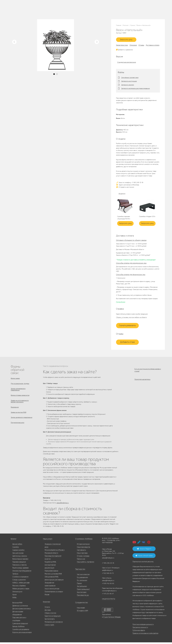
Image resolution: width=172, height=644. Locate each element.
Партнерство (79, 571)
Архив (14, 596)
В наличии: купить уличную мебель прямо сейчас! (86, 2)
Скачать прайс (49, 626)
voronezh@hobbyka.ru (109, 592)
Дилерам (23, 11)
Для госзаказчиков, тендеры (20, 385)
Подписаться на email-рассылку (143, 563)
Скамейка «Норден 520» (147, 217)
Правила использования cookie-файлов (145, 635)
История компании (83, 546)
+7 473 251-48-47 (124, 7)
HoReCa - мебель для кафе (21, 584)
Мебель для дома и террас (21, 590)
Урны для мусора (18, 555)
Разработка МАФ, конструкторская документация (50, 566)
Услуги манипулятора (52, 590)
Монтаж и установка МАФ (53, 575)
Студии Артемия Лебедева (112, 619)
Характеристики (122, 46)
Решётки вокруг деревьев (20, 569)
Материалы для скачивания (54, 624)
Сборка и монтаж (50, 615)
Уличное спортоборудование (22, 572)
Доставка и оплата (56, 11)
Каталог (23, 8)
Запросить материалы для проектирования (135, 89)
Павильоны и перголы (20, 566)
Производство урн (83, 597)
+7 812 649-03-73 (103, 9)
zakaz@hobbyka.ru (104, 12)
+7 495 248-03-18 (108, 565)
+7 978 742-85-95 (124, 9)
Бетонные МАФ (17, 604)
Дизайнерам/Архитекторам (77, 12)
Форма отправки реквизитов (20, 398)
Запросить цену (127, 40)
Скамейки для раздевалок (21, 631)
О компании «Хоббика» (83, 541)
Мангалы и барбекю (19, 587)
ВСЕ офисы (113, 12)
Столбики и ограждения (20, 578)
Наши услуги (47, 541)
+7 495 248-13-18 (103, 7)
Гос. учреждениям (86, 7)
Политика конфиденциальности (143, 626)
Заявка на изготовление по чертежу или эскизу (20, 404)
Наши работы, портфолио (86, 563)
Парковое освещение (19, 563)
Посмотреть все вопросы (142, 381)
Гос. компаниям (73, 9)
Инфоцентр (35, 11)
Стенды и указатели (19, 581)
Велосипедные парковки (20, 561)
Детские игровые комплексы (22, 610)
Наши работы (43, 8)
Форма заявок (15, 379)
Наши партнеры (82, 555)
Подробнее (121, 303)
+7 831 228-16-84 (124, 12)
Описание (133, 46)
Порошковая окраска (51, 572)
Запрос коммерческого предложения (18, 391)
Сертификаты (81, 552)
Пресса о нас (81, 561)
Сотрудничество (81, 604)
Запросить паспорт (128, 86)
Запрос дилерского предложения (21, 421)
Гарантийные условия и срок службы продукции (132, 315)
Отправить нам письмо (125, 188)
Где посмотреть (50, 621)
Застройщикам (88, 9)
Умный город (89, 12)
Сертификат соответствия (130, 78)
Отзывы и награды (83, 558)
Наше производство (32, 8)
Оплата (47, 609)
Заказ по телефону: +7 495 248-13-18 (130, 183)
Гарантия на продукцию (53, 618)
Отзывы (141, 46)
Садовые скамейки (18, 552)
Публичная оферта (139, 632)
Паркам (81, 9)
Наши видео (81, 609)
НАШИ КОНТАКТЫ (109, 601)
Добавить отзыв (127, 343)
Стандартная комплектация (127, 63)
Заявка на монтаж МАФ (18, 416)
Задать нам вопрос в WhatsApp (128, 186)
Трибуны (15, 575)
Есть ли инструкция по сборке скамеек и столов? (148, 371)
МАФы (14, 599)
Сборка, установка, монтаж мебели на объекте (131, 318)
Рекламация (15, 410)
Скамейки (16, 549)
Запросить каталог (56, 8)
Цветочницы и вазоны (20, 558)
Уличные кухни (17, 593)
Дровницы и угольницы (20, 607)
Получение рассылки (17, 427)
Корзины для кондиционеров (22, 634)
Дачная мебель (17, 546)
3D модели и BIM (82, 612)
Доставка (48, 612)
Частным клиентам (74, 7)
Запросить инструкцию (129, 82)
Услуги (29, 11)
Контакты (42, 11)
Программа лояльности (140, 629)
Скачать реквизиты (127, 326)
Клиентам (46, 603)
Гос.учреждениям (82, 579)
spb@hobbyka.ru (107, 572)
